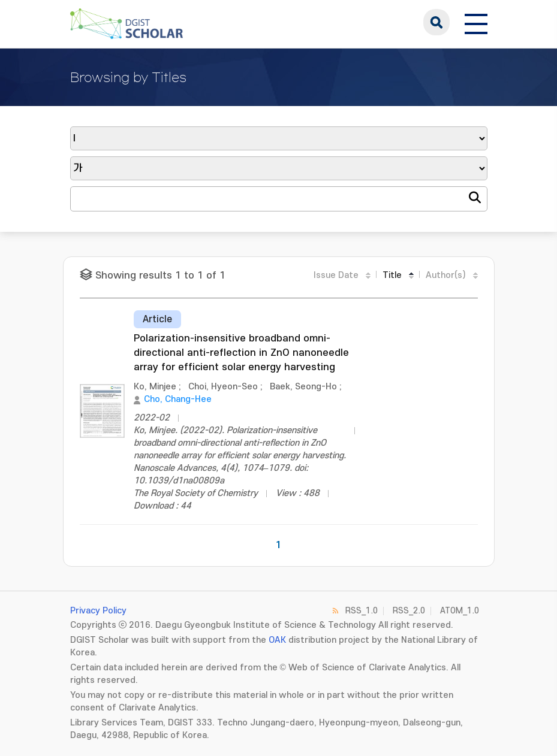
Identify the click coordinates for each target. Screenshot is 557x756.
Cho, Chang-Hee (178, 399)
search (436, 22)
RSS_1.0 (362, 611)
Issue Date (336, 275)
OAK (277, 640)
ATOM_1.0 (460, 611)
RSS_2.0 (409, 611)
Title (392, 275)
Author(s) (446, 275)
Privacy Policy (98, 611)
